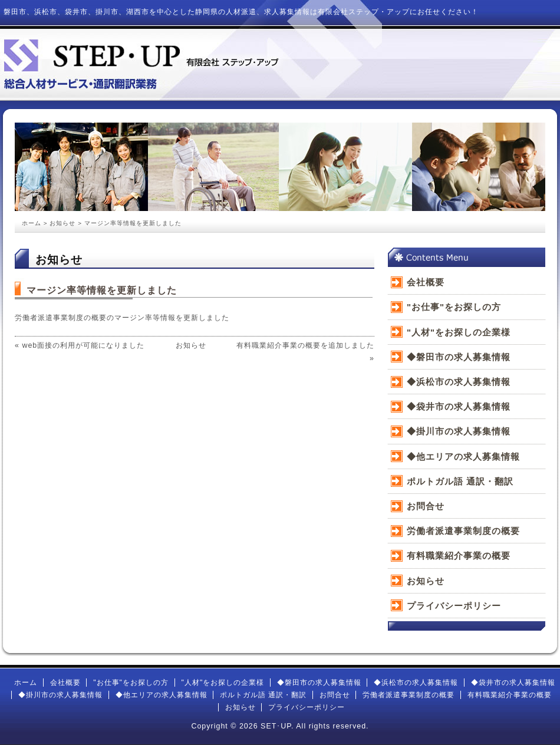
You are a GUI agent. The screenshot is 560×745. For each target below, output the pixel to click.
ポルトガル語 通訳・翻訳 (460, 481)
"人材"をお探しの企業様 (459, 332)
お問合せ (426, 506)
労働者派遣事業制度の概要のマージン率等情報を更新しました (122, 318)
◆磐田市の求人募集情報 (459, 357)
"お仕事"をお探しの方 (454, 307)
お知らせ (62, 223)
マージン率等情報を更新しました (102, 290)
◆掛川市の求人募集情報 (459, 431)
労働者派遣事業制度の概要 (463, 531)
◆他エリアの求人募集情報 (463, 456)
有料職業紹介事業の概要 (459, 556)
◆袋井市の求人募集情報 (459, 406)
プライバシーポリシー (454, 606)
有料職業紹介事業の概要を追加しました (305, 345)
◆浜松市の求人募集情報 (459, 382)
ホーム (32, 223)
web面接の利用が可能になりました (83, 345)
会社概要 (426, 282)
